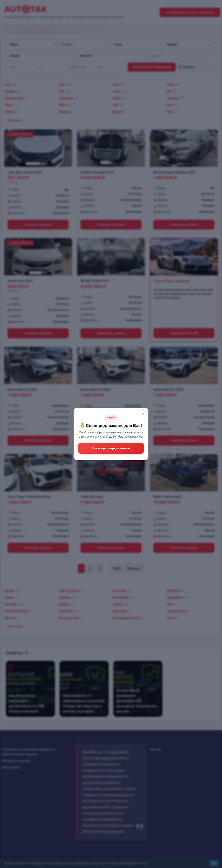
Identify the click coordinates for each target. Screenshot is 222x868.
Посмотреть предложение (111, 448)
